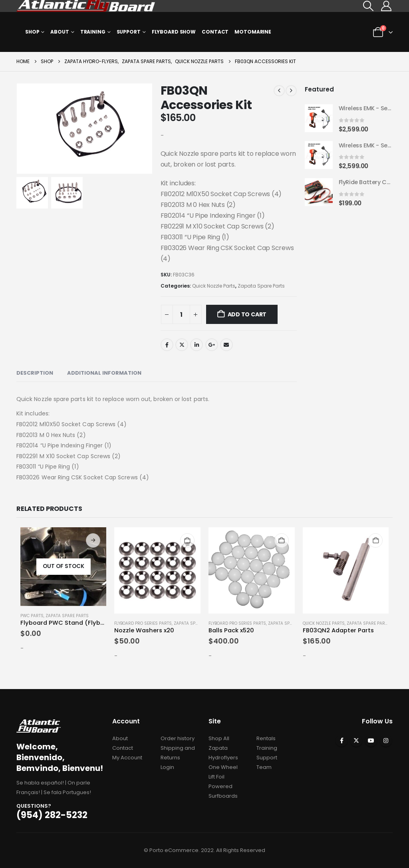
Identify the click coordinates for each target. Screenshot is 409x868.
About (60, 32)
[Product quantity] (181, 314)
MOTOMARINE (253, 32)
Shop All (219, 738)
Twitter (182, 345)
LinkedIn (197, 345)
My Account (127, 758)
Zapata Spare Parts (261, 286)
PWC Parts (32, 616)
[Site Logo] (86, 6)
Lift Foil (216, 777)
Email (226, 345)
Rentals (266, 738)
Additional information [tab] (104, 373)
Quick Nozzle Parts (214, 286)
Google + (212, 345)
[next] (291, 91)
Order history (178, 738)
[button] (368, 6)
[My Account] (386, 6)
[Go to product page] (319, 119)
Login (167, 767)
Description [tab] (35, 373)
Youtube (371, 741)
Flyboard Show (174, 32)
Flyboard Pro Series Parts (143, 623)
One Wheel (223, 767)
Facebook (167, 345)
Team (264, 767)
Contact (215, 32)
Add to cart (247, 314)
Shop (32, 32)
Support (129, 32)
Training (93, 32)
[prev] (279, 91)
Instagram (386, 741)
